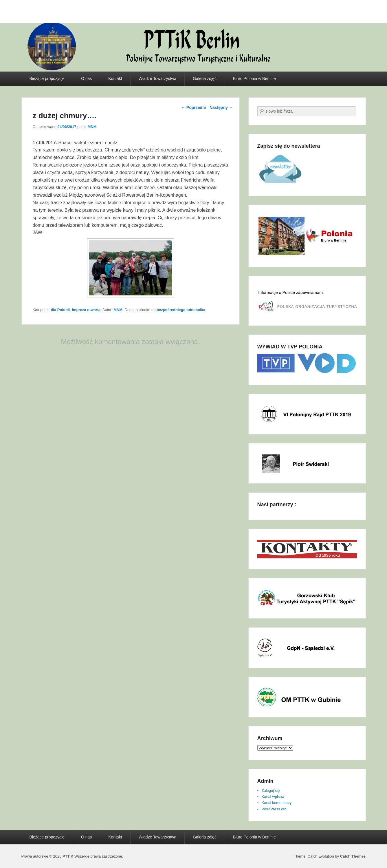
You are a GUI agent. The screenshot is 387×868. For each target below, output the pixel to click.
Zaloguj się (271, 791)
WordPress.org (274, 809)
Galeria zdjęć (205, 78)
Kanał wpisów (273, 797)
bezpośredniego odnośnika (181, 310)
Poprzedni (194, 107)
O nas (86, 78)
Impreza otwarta (86, 310)
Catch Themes (353, 856)
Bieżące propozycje (47, 78)
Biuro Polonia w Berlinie (254, 78)
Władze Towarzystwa (157, 78)
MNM (92, 127)
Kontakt (115, 78)
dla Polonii (60, 310)
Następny (221, 107)
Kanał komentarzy (277, 803)
